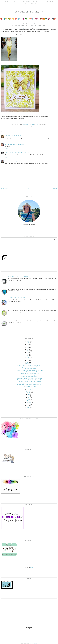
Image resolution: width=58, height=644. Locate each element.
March (29, 401)
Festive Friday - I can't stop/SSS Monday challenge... (30, 385)
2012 (28, 406)
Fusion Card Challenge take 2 (30, 372)
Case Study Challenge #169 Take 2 (30, 377)
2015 (28, 359)
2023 (28, 346)
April (29, 399)
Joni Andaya (8, 144)
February (29, 402)
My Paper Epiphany (29, 11)
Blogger (32, 567)
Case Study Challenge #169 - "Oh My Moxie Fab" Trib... (30, 378)
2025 (28, 343)
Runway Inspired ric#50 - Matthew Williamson (30, 367)
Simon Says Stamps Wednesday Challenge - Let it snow (30, 370)
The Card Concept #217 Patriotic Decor (19, 298)
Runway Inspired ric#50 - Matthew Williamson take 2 (30, 365)
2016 (28, 357)
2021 (28, 349)
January (29, 404)
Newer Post (54, 189)
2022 (28, 348)
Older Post (4, 189)
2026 (28, 341)
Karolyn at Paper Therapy (11, 153)
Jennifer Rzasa (8, 161)
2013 (28, 362)
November (29, 388)
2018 (28, 354)
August (29, 393)
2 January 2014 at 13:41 (23, 153)
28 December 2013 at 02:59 (14, 136)
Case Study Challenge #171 (30, 369)
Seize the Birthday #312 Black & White (19, 276)
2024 (28, 344)
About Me (16, 2)
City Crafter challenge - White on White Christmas (30, 381)
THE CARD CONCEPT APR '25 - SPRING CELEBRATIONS (22, 308)
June (29, 396)
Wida (6, 136)
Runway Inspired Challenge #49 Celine (30, 373)
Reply (6, 140)
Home (7, 2)
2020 (28, 351)
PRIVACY (24, 3)
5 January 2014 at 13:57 (18, 161)
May (29, 398)
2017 (28, 356)
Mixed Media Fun (13, 287)
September (29, 391)
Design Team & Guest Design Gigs (33, 2)
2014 (28, 361)
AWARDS (34, 3)
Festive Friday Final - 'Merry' (30, 386)
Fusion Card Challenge (30, 375)
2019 (28, 353)
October (29, 389)
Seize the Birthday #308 (15, 319)
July (29, 394)
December (29, 364)
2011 (28, 407)
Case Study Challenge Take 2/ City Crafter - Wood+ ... (30, 380)
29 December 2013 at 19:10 (18, 144)
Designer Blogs (33, 643)
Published (50, 2)
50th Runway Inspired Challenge (17, 28)
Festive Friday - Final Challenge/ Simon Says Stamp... (30, 383)
